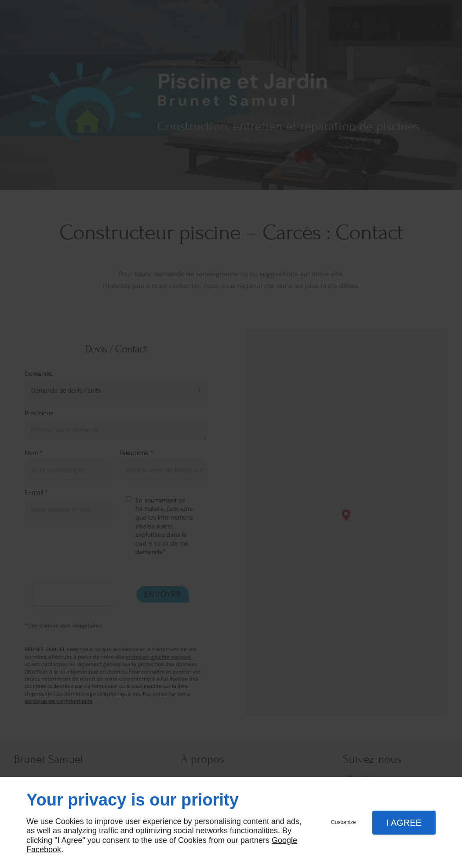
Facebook (44, 850)
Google (284, 840)
